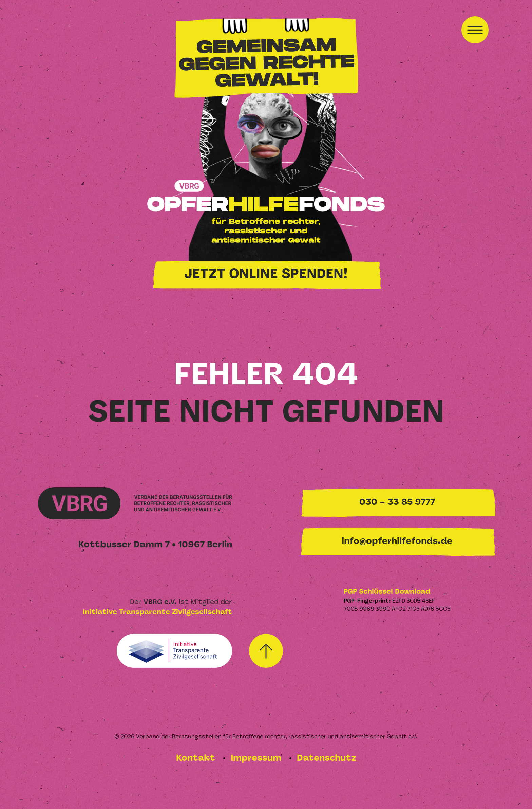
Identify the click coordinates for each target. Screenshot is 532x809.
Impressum (257, 759)
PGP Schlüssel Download (387, 592)
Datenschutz (326, 759)
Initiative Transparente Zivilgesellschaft (157, 612)
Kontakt (197, 759)
